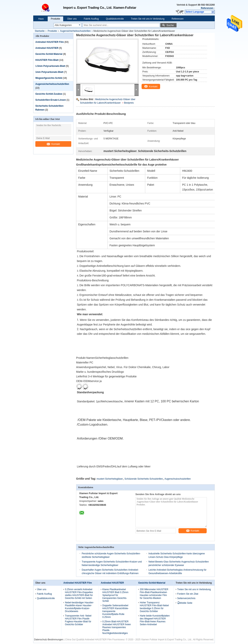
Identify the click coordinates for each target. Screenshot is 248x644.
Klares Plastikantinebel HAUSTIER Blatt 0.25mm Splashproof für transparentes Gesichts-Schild (115, 595)
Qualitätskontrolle (115, 19)
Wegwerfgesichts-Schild (49, 78)
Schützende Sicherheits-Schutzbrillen (144, 479)
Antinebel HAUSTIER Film (50, 42)
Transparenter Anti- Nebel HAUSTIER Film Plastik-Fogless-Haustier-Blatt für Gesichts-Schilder (78, 620)
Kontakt (53, 144)
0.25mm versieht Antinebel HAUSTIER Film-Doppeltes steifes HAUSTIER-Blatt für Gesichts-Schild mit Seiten (79, 594)
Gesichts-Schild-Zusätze (49, 94)
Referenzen (207, 8)
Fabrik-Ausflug (91, 19)
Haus (41, 19)
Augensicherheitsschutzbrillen (75, 31)
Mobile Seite (185, 603)
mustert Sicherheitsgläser (110, 479)
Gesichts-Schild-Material (49, 54)
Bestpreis (129, 103)
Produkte (55, 19)
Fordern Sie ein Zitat (188, 594)
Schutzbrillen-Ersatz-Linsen (51, 100)
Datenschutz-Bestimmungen (49, 640)
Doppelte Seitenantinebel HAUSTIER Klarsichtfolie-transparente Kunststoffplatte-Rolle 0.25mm (116, 611)
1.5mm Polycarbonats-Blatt (50, 66)
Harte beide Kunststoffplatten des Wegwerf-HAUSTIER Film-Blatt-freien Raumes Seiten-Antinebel (155, 620)
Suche (170, 25)
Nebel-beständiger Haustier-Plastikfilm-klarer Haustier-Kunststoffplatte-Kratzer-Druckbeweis (79, 607)
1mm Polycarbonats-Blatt (49, 72)
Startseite (40, 31)
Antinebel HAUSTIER (47, 48)
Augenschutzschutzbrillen (178, 479)
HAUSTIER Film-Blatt (47, 60)
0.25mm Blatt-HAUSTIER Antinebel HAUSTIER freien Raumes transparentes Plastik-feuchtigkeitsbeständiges (117, 627)
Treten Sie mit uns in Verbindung (148, 19)
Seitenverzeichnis (186, 598)
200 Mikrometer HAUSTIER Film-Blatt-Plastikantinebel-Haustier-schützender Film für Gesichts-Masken (154, 594)
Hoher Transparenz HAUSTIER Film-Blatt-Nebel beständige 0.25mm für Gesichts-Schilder (154, 607)
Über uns (72, 19)
